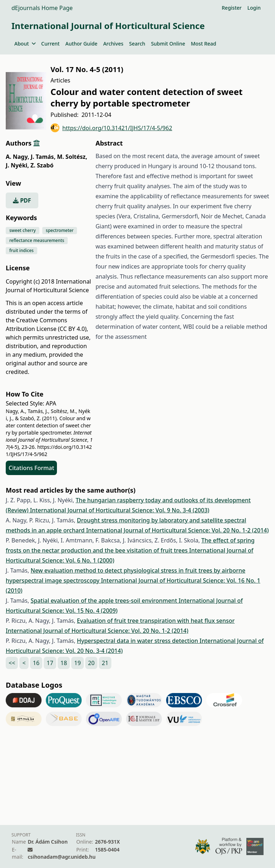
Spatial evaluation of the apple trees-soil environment (104, 601)
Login (254, 8)
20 (91, 663)
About (25, 44)
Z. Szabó (42, 165)
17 (50, 663)
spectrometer (60, 230)
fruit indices (21, 250)
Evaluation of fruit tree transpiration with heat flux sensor (156, 621)
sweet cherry (23, 230)
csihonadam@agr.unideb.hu (61, 857)
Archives (113, 44)
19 (77, 663)
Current (50, 44)
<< (12, 663)
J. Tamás (43, 157)
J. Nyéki (17, 165)
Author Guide (81, 44)
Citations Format (31, 468)
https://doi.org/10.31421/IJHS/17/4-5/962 (111, 128)
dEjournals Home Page (42, 8)
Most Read (204, 44)
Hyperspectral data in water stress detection (138, 641)
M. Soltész (72, 157)
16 (36, 663)
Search (137, 44)
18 (64, 663)
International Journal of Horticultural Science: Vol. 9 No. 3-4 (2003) (120, 510)
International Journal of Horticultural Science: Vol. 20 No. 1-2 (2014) (177, 530)
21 (105, 663)
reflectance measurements (37, 240)
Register (231, 8)
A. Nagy (18, 157)
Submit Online (168, 44)
